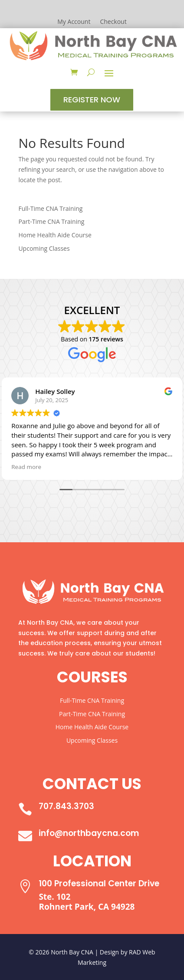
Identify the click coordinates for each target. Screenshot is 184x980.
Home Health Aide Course (55, 235)
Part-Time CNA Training (51, 221)
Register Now (92, 100)
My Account (74, 22)
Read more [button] (26, 467)
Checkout (113, 22)
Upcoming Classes (44, 248)
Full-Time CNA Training (50, 208)
